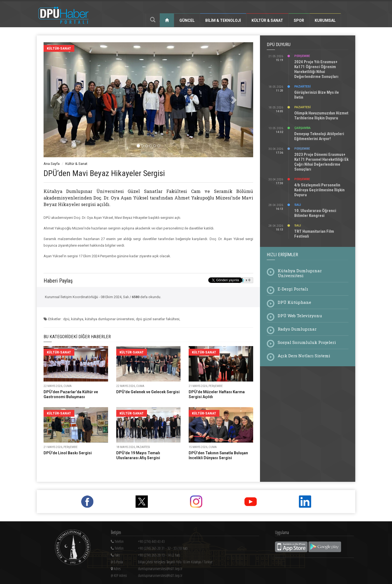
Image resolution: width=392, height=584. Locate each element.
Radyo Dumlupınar (297, 329)
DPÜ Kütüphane (294, 302)
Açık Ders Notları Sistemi (304, 356)
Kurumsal (325, 20)
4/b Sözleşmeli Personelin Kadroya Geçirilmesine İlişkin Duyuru (319, 190)
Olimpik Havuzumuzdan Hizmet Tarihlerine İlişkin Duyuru (321, 116)
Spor (299, 20)
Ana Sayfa (52, 164)
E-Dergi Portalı (293, 289)
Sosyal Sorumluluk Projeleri (307, 342)
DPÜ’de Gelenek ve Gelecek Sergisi (148, 392)
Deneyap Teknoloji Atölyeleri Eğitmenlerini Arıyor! (319, 136)
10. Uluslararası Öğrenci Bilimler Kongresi (315, 213)
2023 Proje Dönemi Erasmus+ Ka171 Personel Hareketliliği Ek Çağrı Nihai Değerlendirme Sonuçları (321, 162)
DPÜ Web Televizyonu (300, 316)
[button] (59, 100)
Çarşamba (302, 128)
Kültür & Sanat (267, 20)
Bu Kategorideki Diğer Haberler (77, 337)
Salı (298, 205)
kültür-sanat (59, 48)
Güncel (187, 20)
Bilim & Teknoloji (223, 20)
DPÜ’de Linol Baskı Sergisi (68, 453)
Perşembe (302, 56)
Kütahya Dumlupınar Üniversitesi (300, 273)
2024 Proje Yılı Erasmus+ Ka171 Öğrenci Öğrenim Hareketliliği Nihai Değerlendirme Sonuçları (316, 69)
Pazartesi (302, 87)
